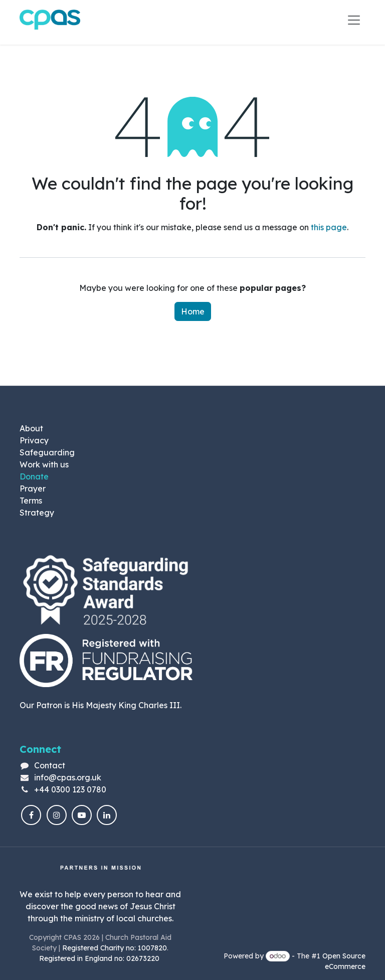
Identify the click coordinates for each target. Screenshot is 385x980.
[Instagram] (57, 815)
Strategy (37, 513)
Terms (31, 501)
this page (329, 228)
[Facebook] (31, 815)
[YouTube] (82, 815)
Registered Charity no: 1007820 (115, 948)
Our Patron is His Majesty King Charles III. (101, 705)
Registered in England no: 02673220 (100, 958)
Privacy (34, 440)
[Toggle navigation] (354, 20)
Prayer (33, 488)
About (31, 428)
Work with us (44, 464)
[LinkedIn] (107, 815)
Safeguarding (47, 452)
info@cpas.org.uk (68, 777)
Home (193, 312)
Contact (50, 765)
